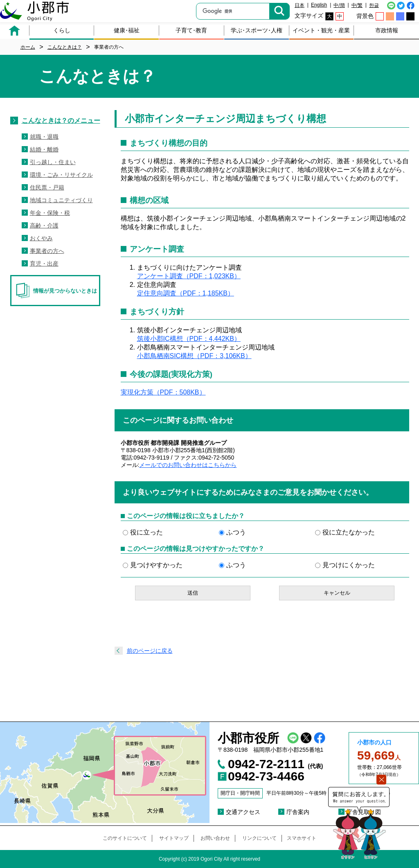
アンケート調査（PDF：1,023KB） (189, 276)
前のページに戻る (150, 651)
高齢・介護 (44, 225)
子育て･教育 (191, 30)
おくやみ (41, 238)
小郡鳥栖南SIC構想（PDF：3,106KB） (194, 356)
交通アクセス (243, 812)
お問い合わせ (215, 838)
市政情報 (387, 30)
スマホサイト (302, 838)
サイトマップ (174, 838)
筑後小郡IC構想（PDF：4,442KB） (189, 339)
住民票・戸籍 (47, 187)
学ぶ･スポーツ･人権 (257, 30)
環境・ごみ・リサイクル (61, 175)
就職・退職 (44, 137)
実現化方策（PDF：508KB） (163, 392)
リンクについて (259, 838)
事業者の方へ (47, 251)
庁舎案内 (298, 812)
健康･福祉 (127, 30)
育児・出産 (44, 264)
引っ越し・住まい (53, 162)
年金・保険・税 (50, 213)
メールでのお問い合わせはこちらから (188, 465)
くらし (62, 30)
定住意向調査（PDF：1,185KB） (186, 293)
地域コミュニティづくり (61, 200)
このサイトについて (125, 838)
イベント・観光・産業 (321, 30)
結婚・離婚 (44, 149)
